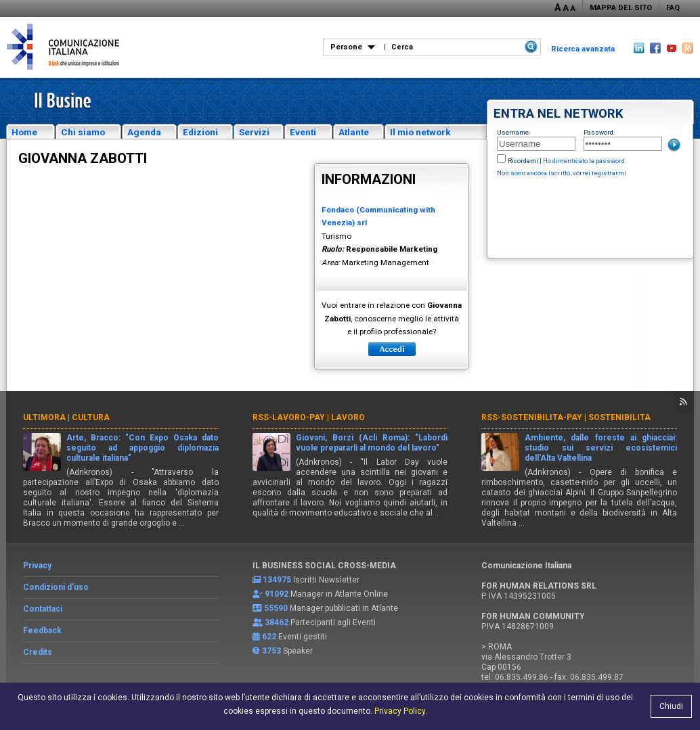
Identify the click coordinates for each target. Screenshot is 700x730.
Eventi (303, 132)
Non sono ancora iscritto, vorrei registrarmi (562, 173)
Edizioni (200, 132)
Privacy (37, 566)
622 (269, 637)
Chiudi (671, 706)
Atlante (354, 132)
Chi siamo (83, 132)
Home (24, 132)
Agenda (144, 132)
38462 (277, 622)
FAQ (673, 8)
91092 (277, 594)
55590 (276, 608)
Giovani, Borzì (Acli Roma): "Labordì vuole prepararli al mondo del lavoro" (372, 443)
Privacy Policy (400, 711)
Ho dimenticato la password (584, 161)
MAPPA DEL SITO (621, 8)
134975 (277, 580)
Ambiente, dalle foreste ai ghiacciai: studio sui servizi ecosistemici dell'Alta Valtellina (601, 448)
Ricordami (523, 161)
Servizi (254, 132)
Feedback (42, 631)
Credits (38, 652)
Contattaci (43, 609)
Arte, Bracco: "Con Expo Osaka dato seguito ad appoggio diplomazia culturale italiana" (143, 448)
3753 (271, 651)
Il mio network (420, 132)
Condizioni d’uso (56, 587)
